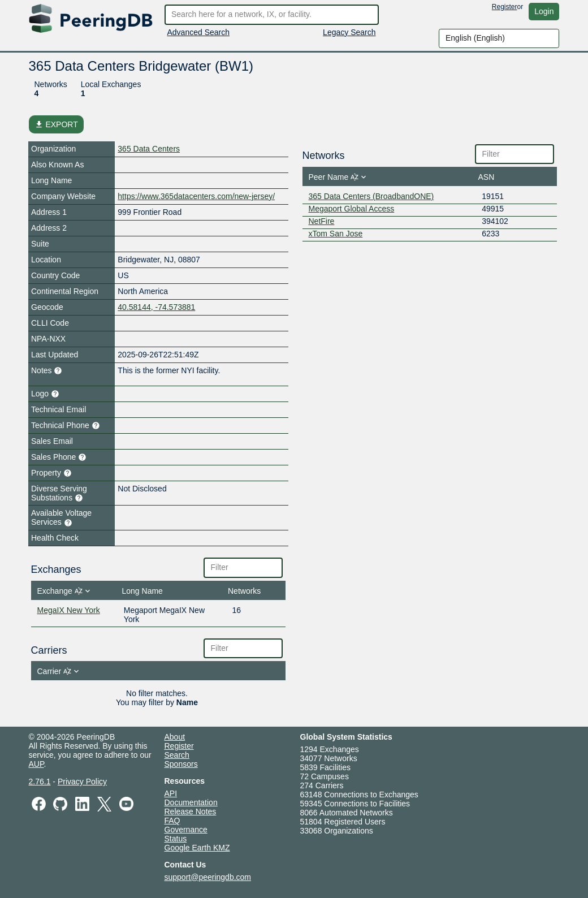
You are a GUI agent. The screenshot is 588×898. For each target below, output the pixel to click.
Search (177, 755)
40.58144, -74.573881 (156, 307)
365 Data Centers (149, 149)
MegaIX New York (69, 610)
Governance (186, 830)
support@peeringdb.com (208, 877)
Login (544, 11)
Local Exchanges (111, 84)
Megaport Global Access (352, 209)
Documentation (191, 802)
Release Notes (191, 811)
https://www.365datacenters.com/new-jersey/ (196, 196)
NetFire (322, 221)
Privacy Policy (82, 782)
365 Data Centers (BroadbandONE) (371, 196)
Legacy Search (349, 32)
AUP (36, 764)
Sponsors (181, 764)
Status (176, 839)
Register (505, 7)
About (175, 737)
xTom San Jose (336, 234)
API (171, 793)
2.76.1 (40, 782)
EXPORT (56, 124)
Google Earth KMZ (197, 848)
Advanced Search (199, 32)
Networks (51, 84)
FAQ (172, 821)
